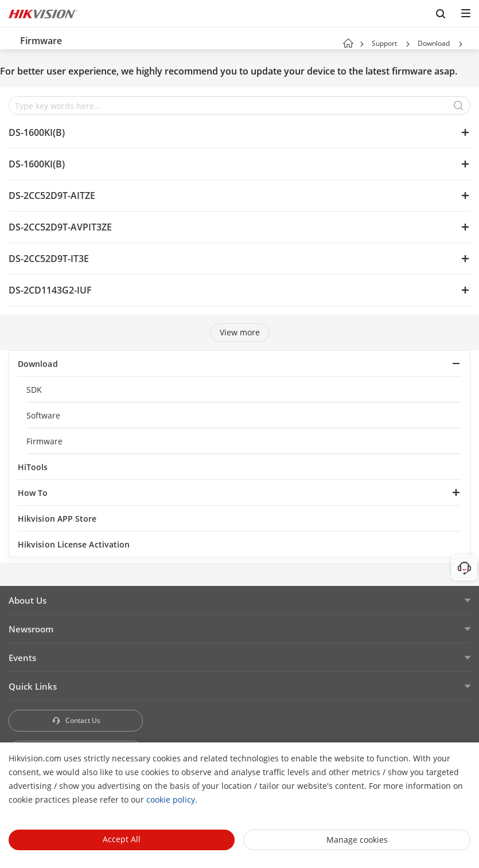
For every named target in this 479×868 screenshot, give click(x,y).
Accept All (122, 839)
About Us (28, 600)
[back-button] (11, 38)
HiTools (33, 467)
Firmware (45, 441)
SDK (34, 390)
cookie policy (171, 799)
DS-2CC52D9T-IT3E (49, 259)
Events (22, 658)
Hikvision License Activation (74, 544)
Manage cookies (357, 840)
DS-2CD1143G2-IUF (50, 290)
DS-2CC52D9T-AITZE (52, 196)
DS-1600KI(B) (37, 132)
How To (33, 493)
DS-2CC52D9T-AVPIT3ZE (60, 227)
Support (384, 43)
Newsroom (31, 629)
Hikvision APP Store (57, 519)
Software (44, 415)
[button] (408, 44)
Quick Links (33, 686)
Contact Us (76, 720)
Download (434, 43)
